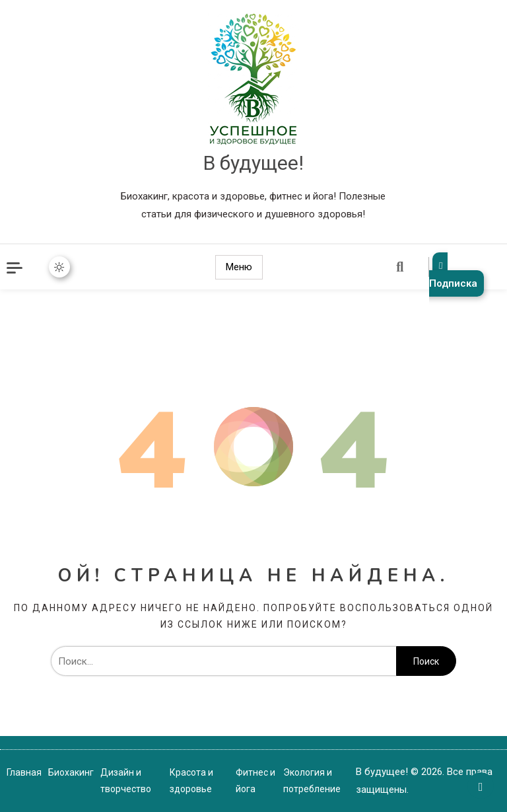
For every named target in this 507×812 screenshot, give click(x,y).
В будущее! (253, 163)
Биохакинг (71, 772)
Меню (239, 267)
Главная (24, 772)
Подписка (453, 275)
